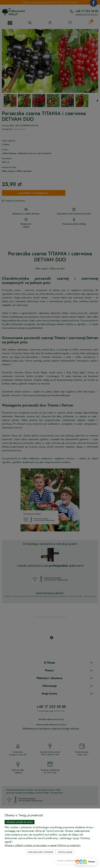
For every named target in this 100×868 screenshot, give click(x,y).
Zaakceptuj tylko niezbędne (41, 852)
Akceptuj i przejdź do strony (20, 822)
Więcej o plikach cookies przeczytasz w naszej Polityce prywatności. (43, 845)
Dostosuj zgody (65, 852)
